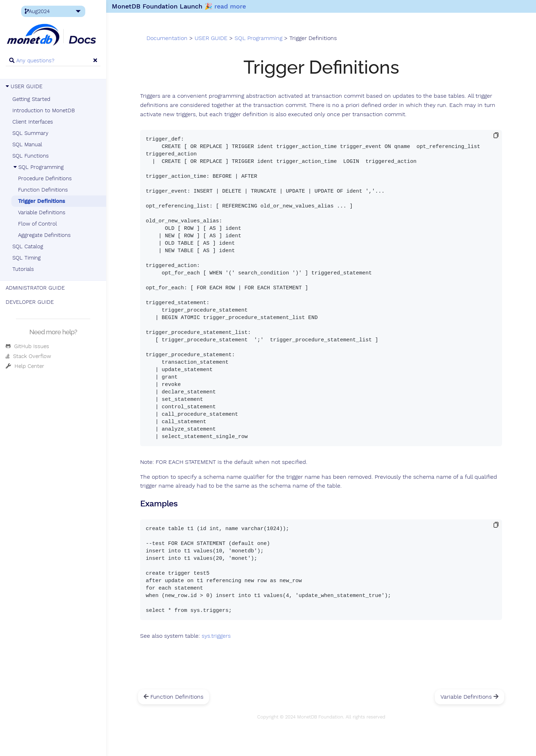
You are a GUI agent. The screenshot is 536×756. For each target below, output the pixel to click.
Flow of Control (38, 224)
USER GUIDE (24, 86)
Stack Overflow (28, 356)
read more (230, 6)
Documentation (167, 38)
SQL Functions (31, 156)
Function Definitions (43, 190)
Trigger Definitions (42, 201)
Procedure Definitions (45, 178)
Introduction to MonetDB (44, 110)
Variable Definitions (42, 212)
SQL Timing (27, 258)
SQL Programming (38, 167)
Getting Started (31, 99)
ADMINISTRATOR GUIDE (35, 288)
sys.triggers (216, 636)
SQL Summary (30, 133)
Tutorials (23, 269)
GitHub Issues (27, 346)
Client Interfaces (33, 122)
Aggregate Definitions (44, 235)
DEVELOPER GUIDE (30, 302)
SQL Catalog (28, 246)
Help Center (25, 366)
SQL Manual (27, 144)
